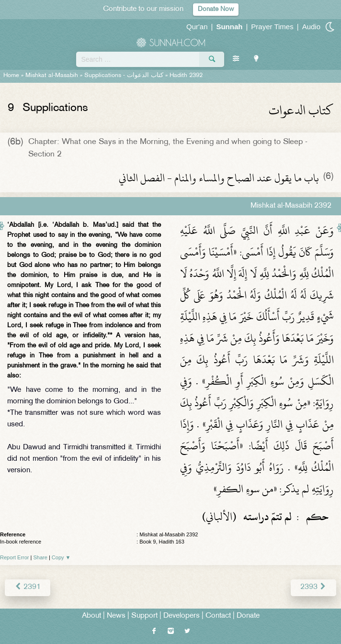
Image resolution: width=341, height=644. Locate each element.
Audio (311, 27)
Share (40, 557)
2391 (28, 587)
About (91, 616)
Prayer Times (272, 27)
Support (144, 616)
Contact (218, 616)
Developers (182, 616)
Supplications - (124, 76)
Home (11, 76)
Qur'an (197, 27)
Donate (248, 616)
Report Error (15, 557)
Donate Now (216, 9)
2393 (313, 587)
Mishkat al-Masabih (52, 76)
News (116, 616)
